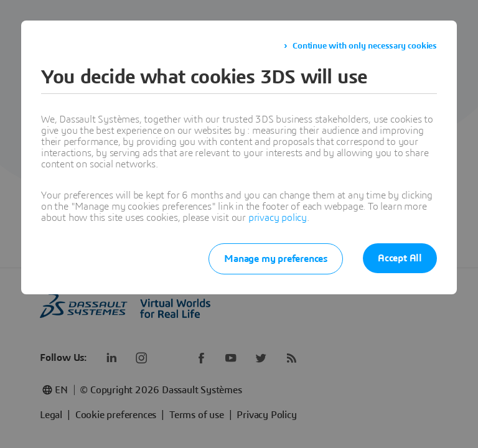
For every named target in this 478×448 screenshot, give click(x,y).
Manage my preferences (276, 259)
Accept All (400, 258)
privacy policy (278, 218)
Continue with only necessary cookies (365, 46)
